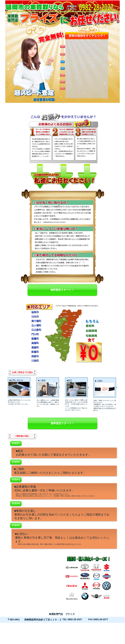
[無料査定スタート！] (62, 290)
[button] (63, 88)
